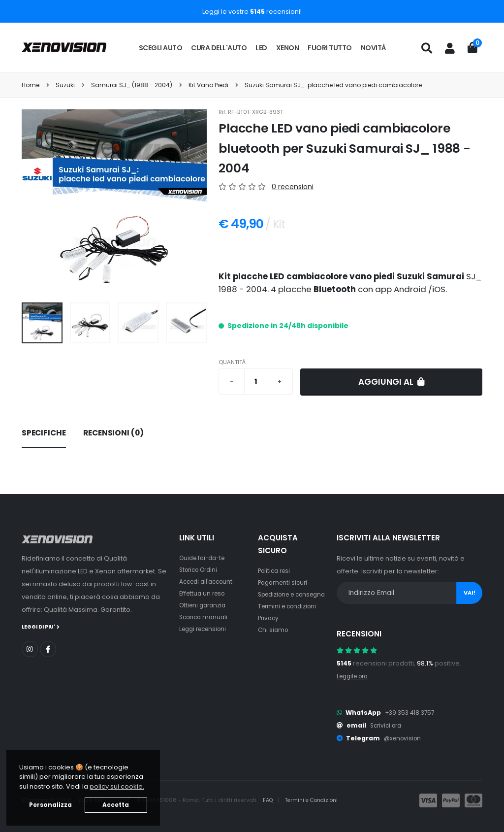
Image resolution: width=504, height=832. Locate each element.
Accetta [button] (116, 805)
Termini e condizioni (290, 618)
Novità (374, 48)
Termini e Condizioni (315, 800)
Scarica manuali (205, 617)
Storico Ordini (201, 570)
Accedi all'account (209, 582)
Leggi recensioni (205, 629)
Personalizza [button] (50, 805)
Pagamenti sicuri (284, 582)
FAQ (269, 800)
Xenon (288, 48)
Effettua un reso (204, 593)
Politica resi (276, 571)
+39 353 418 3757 (411, 713)
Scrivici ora (388, 725)
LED (261, 48)
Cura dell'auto (219, 48)
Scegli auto (161, 48)
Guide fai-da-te (205, 558)
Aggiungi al (392, 382)
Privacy (269, 630)
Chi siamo (274, 642)
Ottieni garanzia (205, 605)
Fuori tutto (330, 48)
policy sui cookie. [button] (117, 786)
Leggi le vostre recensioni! (252, 12)
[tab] (44, 433)
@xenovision (404, 738)
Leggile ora (355, 676)
